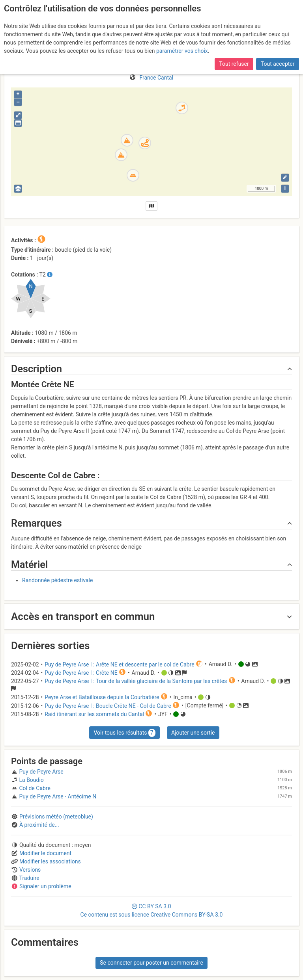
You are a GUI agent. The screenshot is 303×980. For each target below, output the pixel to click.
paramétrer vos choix (182, 51)
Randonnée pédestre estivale (57, 580)
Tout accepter (278, 64)
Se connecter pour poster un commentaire (151, 963)
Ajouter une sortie (193, 733)
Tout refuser (234, 64)
